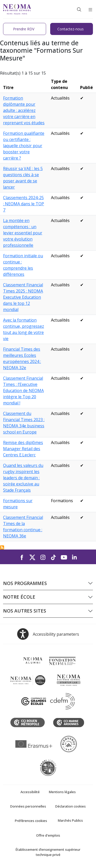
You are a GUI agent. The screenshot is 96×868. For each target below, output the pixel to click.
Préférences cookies (31, 821)
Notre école (19, 597)
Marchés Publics (70, 820)
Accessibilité (30, 792)
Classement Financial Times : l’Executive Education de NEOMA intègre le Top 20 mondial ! (23, 391)
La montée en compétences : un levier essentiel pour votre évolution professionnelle (23, 233)
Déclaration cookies (71, 806)
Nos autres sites (25, 611)
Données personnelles (28, 806)
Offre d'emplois (48, 835)
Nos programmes (25, 583)
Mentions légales (62, 792)
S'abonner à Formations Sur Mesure (2, 547)
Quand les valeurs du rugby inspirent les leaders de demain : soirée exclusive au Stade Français (23, 478)
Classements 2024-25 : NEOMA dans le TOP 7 (24, 204)
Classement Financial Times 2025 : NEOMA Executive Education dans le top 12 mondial (23, 297)
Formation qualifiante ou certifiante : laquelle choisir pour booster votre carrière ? (24, 146)
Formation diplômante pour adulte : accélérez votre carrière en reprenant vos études (24, 110)
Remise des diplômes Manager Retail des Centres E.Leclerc (23, 449)
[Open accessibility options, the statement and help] (48, 634)
